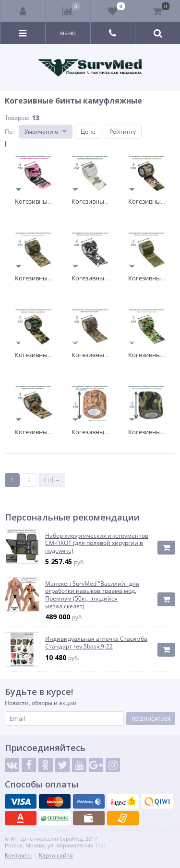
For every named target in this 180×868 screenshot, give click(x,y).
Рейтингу (123, 132)
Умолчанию (41, 132)
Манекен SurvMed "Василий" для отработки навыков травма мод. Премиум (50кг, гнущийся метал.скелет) (92, 595)
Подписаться (151, 719)
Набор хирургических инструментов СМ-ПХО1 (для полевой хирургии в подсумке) (97, 543)
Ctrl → (52, 480)
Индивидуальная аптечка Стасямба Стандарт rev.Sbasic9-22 (96, 642)
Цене (88, 132)
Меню (68, 33)
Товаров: (17, 118)
